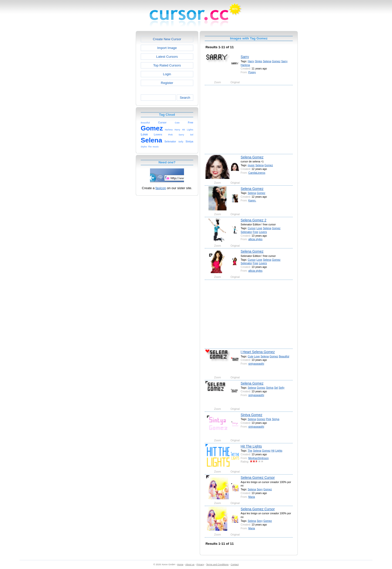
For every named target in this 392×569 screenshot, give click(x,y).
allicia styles (255, 239)
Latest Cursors (167, 57)
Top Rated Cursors (167, 65)
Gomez (276, 61)
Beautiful (284, 356)
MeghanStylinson (258, 458)
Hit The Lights (251, 446)
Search (185, 98)
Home (180, 565)
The (250, 451)
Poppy (252, 72)
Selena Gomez (252, 157)
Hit (273, 451)
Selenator (246, 232)
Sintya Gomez (252, 415)
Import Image (167, 48)
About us (190, 565)
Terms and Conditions (217, 565)
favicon (161, 188)
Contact (235, 565)
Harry (251, 61)
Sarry (245, 57)
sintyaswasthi (256, 364)
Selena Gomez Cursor (258, 478)
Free (255, 232)
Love (259, 228)
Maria (252, 497)
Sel (276, 388)
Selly (282, 388)
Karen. (252, 200)
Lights (279, 451)
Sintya (270, 388)
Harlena (245, 65)
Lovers (263, 232)
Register (167, 83)
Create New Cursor (167, 39)
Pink (269, 419)
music (251, 165)
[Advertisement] (114, 106)
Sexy (260, 489)
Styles (259, 61)
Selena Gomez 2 (254, 220)
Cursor (252, 228)
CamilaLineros (257, 173)
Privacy (200, 565)
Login (167, 74)
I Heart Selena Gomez (258, 352)
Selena (267, 61)
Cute (250, 356)
